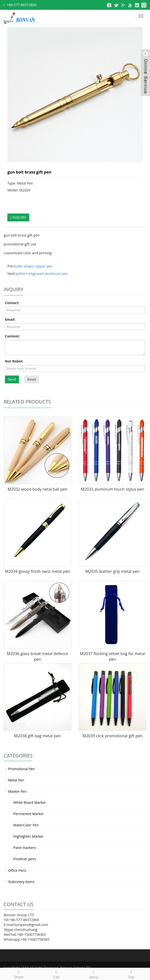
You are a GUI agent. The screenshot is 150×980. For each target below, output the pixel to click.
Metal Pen (16, 780)
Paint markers (23, 848)
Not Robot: (14, 361)
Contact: (12, 303)
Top (131, 974)
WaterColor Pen (24, 825)
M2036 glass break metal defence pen (37, 656)
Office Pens (17, 870)
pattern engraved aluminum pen (42, 274)
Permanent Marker (27, 814)
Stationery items (21, 882)
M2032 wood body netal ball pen (37, 489)
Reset (32, 379)
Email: (10, 319)
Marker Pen (17, 791)
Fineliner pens (23, 859)
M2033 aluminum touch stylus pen (113, 489)
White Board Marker (28, 802)
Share (19, 974)
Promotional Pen (22, 769)
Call (56, 974)
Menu (94, 974)
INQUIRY (18, 217)
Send (12, 379)
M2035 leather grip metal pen (112, 571)
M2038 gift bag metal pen (38, 736)
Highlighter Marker (27, 836)
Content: (12, 336)
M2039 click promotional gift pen (112, 736)
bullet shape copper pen (33, 266)
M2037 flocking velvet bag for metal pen (112, 656)
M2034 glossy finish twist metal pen (37, 571)
